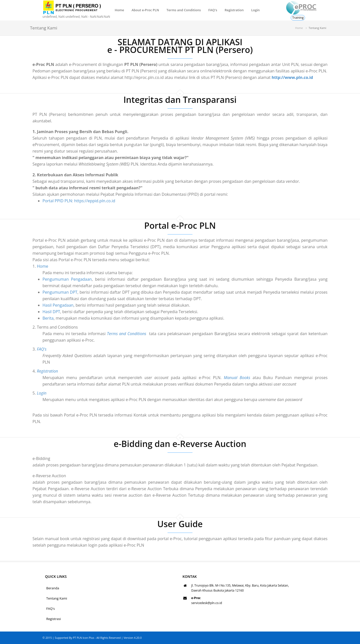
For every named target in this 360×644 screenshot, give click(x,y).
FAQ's (213, 10)
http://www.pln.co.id (292, 77)
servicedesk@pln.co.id (207, 603)
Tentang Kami (57, 598)
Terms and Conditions (184, 10)
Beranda (53, 588)
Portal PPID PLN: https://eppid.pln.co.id (79, 201)
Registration (234, 10)
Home (119, 10)
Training (298, 18)
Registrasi (54, 619)
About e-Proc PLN (145, 10)
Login (255, 10)
